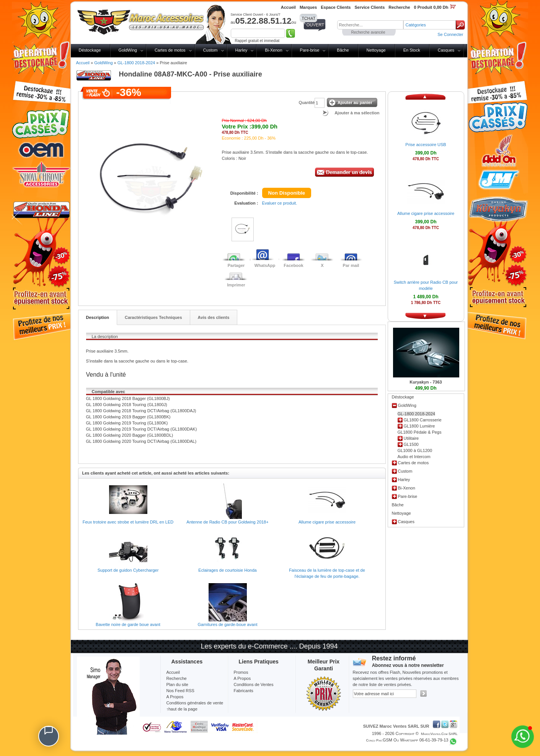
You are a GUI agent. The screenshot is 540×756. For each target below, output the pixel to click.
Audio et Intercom (414, 457)
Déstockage (90, 50)
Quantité (307, 102)
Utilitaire (411, 438)
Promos (241, 672)
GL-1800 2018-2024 (136, 63)
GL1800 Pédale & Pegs (420, 432)
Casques (446, 50)
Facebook (293, 265)
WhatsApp (265, 265)
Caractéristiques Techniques (153, 317)
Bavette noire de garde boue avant (128, 624)
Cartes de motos (170, 50)
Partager (236, 265)
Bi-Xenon (273, 50)
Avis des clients (214, 317)
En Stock (412, 50)
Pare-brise (310, 50)
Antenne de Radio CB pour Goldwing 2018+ (227, 522)
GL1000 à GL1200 (415, 450)
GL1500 (411, 444)
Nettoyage (376, 50)
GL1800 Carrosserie (423, 420)
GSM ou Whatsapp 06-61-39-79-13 (416, 740)
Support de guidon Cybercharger (128, 570)
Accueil (83, 63)
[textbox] (370, 25)
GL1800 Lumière (419, 426)
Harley (241, 50)
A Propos (242, 678)
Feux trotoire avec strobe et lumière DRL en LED (128, 522)
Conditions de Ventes (254, 684)
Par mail (351, 265)
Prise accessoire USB (426, 145)
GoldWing (128, 50)
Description (98, 317)
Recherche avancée (368, 32)
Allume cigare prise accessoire (327, 522)
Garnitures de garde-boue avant (228, 624)
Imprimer (236, 285)
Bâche (343, 50)
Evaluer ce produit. (280, 203)
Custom (210, 50)
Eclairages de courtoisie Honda (227, 570)
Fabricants (244, 691)
